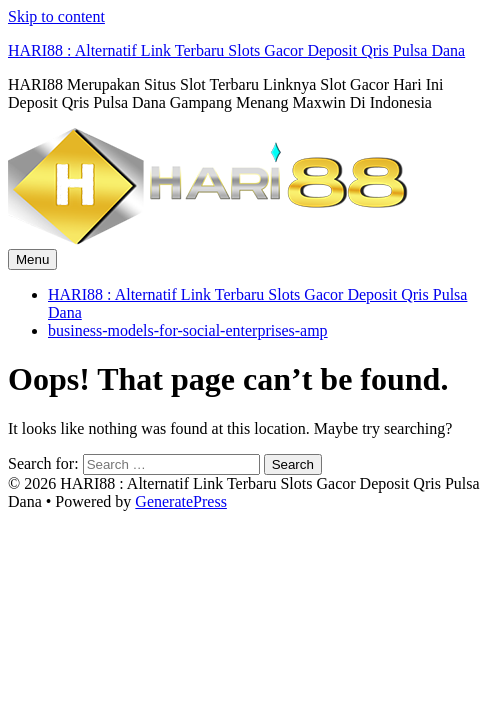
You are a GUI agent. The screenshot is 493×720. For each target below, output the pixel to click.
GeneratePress (181, 501)
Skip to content (56, 16)
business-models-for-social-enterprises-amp (188, 330)
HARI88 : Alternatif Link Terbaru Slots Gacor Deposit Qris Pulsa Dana (236, 50)
